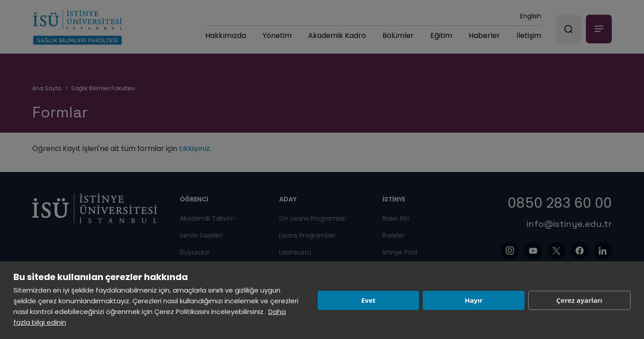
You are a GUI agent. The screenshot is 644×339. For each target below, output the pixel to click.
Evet (368, 300)
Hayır (474, 300)
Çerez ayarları (579, 300)
